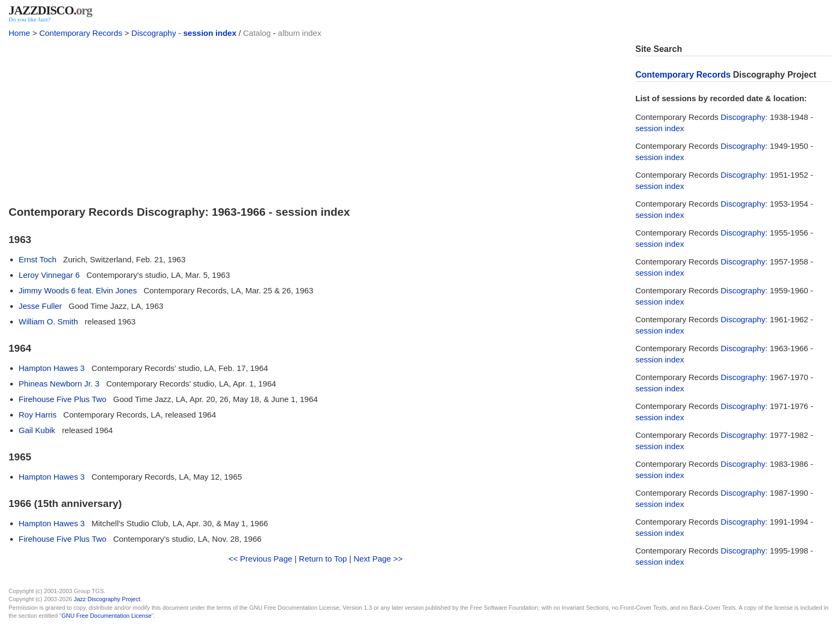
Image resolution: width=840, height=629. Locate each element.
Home (19, 33)
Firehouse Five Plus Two (63, 399)
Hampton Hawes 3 (52, 368)
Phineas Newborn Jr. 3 (59, 384)
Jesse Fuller (40, 306)
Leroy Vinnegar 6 (49, 275)
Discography (153, 33)
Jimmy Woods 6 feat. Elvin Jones (78, 290)
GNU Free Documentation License (107, 616)
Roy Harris (38, 415)
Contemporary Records (81, 33)
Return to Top (323, 559)
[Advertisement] (316, 119)
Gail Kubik (37, 430)
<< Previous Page (260, 559)
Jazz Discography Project (107, 599)
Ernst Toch (38, 259)
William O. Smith (48, 321)
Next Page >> (378, 559)
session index (210, 33)
